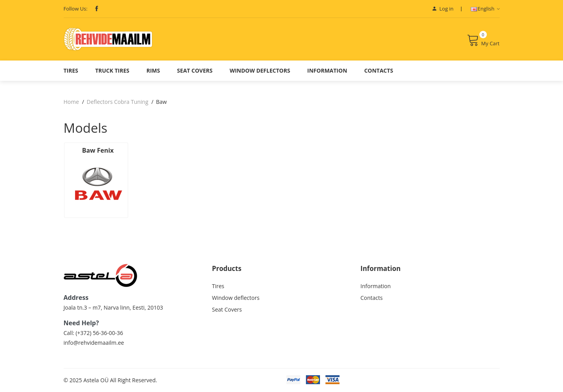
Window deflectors (260, 70)
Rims (153, 70)
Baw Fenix (98, 150)
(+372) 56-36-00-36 (99, 333)
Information (327, 70)
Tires (71, 70)
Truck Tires (112, 70)
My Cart (483, 40)
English (485, 9)
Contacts (379, 70)
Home (71, 102)
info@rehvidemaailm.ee (94, 343)
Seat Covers (195, 70)
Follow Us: (76, 9)
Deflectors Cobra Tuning (118, 102)
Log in (443, 9)
